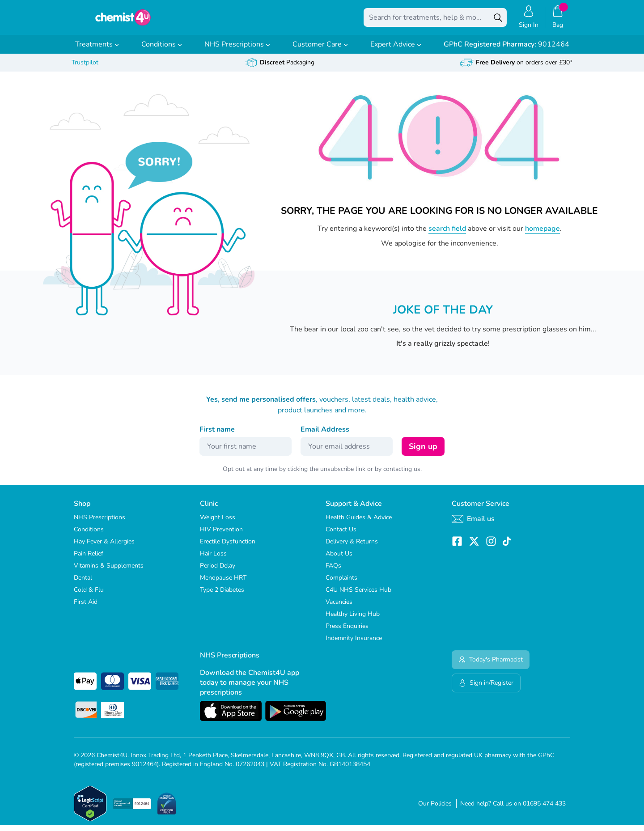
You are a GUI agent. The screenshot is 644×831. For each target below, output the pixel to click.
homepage (542, 235)
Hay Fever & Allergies (104, 548)
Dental (83, 584)
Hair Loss (213, 560)
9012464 (506, 51)
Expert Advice (396, 51)
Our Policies (435, 810)
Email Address (325, 436)
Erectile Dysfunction (228, 548)
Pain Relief (89, 560)
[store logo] (123, 21)
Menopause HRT (223, 584)
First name (217, 436)
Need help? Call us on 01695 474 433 (513, 810)
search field (447, 235)
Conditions (162, 51)
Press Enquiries (347, 632)
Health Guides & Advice (359, 524)
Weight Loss (218, 524)
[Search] (498, 21)
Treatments (97, 51)
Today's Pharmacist (491, 666)
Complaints (341, 584)
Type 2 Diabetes (222, 596)
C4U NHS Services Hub (358, 596)
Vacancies (339, 608)
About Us (339, 560)
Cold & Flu (89, 596)
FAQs (333, 572)
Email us (473, 525)
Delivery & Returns (352, 548)
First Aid (86, 608)
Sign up (423, 453)
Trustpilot (85, 69)
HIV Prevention (221, 536)
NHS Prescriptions (237, 51)
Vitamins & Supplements (109, 572)
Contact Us (341, 536)
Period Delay (218, 572)
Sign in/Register (486, 689)
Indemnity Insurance (354, 644)
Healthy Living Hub (353, 620)
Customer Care (320, 51)
